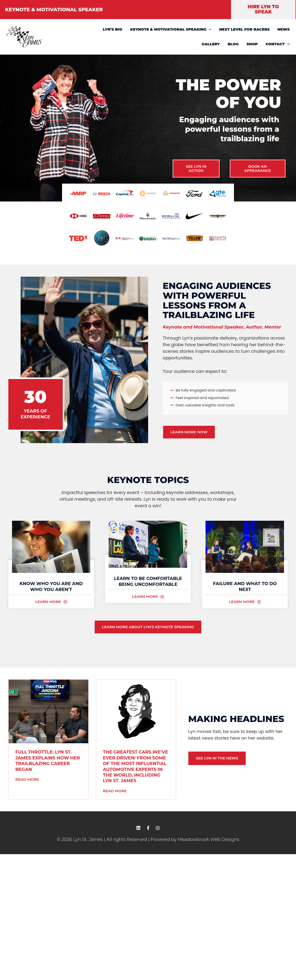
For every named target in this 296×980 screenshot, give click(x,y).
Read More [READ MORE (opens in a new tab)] (27, 779)
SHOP (252, 44)
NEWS (283, 29)
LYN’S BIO (112, 29)
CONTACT (278, 44)
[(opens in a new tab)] (48, 712)
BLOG (233, 44)
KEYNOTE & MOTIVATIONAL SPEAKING (171, 30)
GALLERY (211, 44)
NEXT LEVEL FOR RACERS (244, 29)
